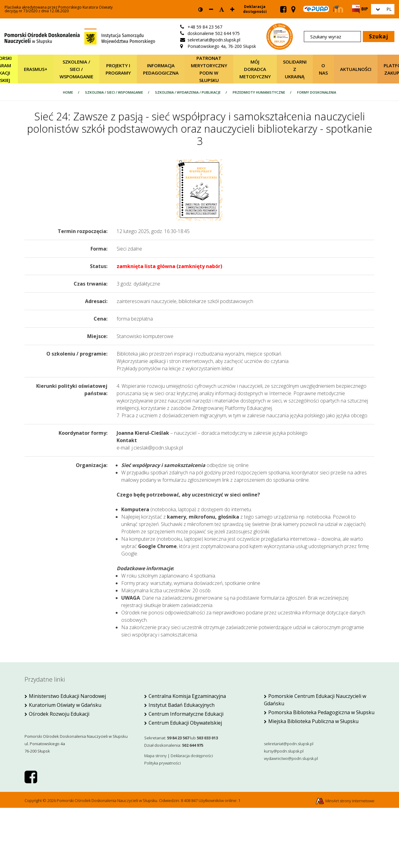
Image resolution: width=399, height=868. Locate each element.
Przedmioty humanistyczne (259, 92)
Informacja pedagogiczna (161, 69)
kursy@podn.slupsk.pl (284, 751)
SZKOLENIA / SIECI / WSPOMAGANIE (76, 69)
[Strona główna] (80, 36)
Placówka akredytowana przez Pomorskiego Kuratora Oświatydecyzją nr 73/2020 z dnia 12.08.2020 (59, 9)
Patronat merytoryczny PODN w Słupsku (209, 69)
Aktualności (356, 69)
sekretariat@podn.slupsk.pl (289, 744)
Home (68, 92)
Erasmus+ (36, 69)
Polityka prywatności (163, 763)
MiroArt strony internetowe (345, 801)
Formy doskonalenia (317, 92)
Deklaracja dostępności (255, 9)
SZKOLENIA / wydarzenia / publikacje (188, 92)
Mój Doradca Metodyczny (255, 69)
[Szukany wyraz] (332, 37)
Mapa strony (155, 756)
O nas (323, 69)
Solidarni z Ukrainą (295, 69)
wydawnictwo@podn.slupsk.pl (291, 758)
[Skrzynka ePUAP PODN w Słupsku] (316, 9)
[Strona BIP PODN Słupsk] (360, 9)
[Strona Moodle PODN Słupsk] (338, 9)
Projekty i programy (118, 69)
